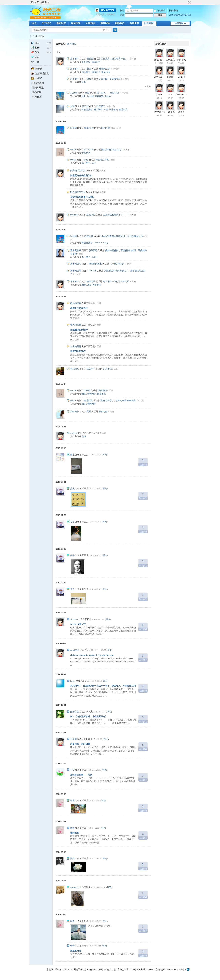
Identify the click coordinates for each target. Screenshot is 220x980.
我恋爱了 (101, 106)
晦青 (72, 801)
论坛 (34, 23)
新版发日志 (76, 951)
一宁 (72, 770)
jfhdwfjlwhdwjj (183, 95)
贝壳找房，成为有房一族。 (114, 59)
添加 (49, 52)
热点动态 (72, 44)
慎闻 (72, 859)
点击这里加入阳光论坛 (180, 15)
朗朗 (89, 69)
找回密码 (173, 11)
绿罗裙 (90, 96)
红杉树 (87, 390)
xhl (170, 95)
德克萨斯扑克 (40, 74)
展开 (149, 87)
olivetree (74, 619)
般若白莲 (75, 712)
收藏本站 (44, 2)
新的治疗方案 (102, 160)
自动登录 (160, 11)
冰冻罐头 (86, 72)
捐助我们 (120, 23)
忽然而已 (93, 250)
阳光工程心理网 (31, 36)
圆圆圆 (90, 59)
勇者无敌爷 (87, 110)
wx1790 (74, 93)
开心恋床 (37, 92)
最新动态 (61, 23)
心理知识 (90, 23)
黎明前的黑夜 (95, 264)
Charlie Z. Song (101, 243)
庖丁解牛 (75, 59)
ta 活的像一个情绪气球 (110, 79)
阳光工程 (78, 969)
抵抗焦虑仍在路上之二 (112, 150)
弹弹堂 (36, 69)
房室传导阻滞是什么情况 (82, 197)
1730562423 (159, 112)
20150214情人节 (78, 624)
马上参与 (143, 462)
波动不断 (106, 128)
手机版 (58, 969)
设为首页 (34, 2)
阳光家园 (149, 23)
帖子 (105, 30)
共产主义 (170, 60)
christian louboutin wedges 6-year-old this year (92, 655)
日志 (35, 43)
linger (73, 681)
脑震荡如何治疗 (78, 351)
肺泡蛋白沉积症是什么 (81, 175)
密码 (122, 15)
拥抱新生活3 (105, 69)
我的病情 (103, 390)
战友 (89, 285)
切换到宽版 (189, 2)
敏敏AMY (89, 128)
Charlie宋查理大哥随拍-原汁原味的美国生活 (122, 236)
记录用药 (107, 369)
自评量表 (134, 23)
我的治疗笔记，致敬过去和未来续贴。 (119, 401)
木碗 (87, 93)
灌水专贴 (103, 411)
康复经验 (105, 23)
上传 (49, 48)
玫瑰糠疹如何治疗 (79, 330)
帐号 (122, 11)
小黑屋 (50, 969)
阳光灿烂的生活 (78, 171)
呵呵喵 (170, 77)
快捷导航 (179, 23)
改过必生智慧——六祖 (81, 775)
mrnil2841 (75, 650)
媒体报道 (76, 23)
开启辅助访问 (186, 2)
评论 (105, 455)
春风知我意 (76, 303)
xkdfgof (181, 77)
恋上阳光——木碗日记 (108, 93)
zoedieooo (75, 887)
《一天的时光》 (117, 264)
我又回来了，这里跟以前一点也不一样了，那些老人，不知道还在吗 (103, 686)
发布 (49, 43)
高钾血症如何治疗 (79, 308)
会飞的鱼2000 (160, 60)
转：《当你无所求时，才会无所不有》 (89, 716)
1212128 (93, 271)
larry (86, 160)
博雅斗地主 (38, 88)
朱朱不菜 (181, 60)
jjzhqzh (159, 95)
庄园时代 (37, 97)
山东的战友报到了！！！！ (116, 215)
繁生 (72, 455)
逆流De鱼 (91, 215)
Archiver (68, 969)
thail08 (108, 96)
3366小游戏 (38, 83)
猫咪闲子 (96, 62)
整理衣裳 (75, 833)
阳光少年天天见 (161, 77)
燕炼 (84, 436)
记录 (35, 57)
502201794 (89, 150)
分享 (35, 52)
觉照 (89, 79)
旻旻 (72, 488)
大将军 (36, 78)
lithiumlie (74, 215)
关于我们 (46, 23)
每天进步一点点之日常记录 (116, 282)
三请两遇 (170, 112)
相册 (35, 48)
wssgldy (74, 433)
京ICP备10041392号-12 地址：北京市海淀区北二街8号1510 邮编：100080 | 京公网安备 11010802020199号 (134, 969)
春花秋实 (86, 62)
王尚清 (73, 739)
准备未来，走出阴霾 (80, 744)
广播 (35, 62)
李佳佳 (181, 112)
